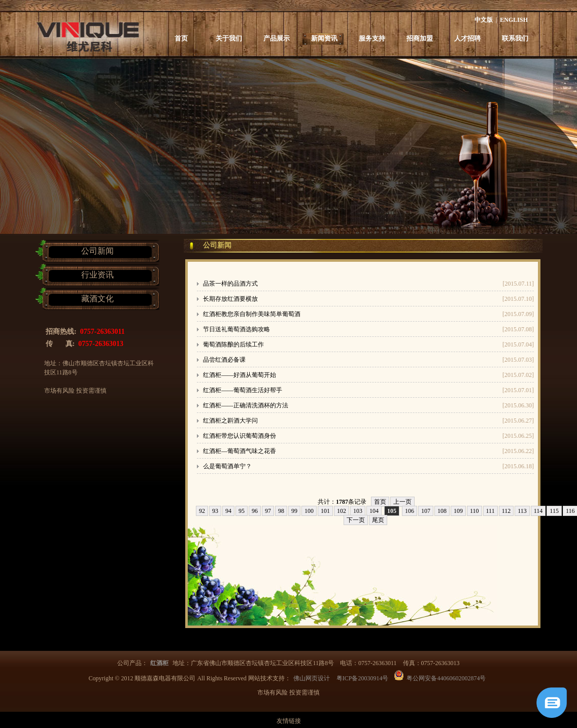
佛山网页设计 (312, 678)
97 (268, 511)
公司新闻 (97, 251)
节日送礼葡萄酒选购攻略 (236, 329)
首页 (181, 38)
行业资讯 (97, 275)
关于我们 (229, 38)
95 (242, 511)
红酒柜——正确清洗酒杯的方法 (246, 405)
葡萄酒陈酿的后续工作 (233, 344)
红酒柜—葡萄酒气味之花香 (240, 451)
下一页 (356, 520)
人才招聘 (467, 38)
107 (426, 511)
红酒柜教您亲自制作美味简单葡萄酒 (252, 314)
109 (458, 511)
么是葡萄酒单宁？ (227, 466)
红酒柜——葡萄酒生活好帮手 (243, 390)
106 (410, 511)
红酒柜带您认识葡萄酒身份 (240, 436)
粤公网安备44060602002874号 (446, 678)
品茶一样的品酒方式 (230, 284)
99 (294, 511)
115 (554, 511)
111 (490, 511)
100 (309, 511)
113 (522, 511)
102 (342, 511)
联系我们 (515, 38)
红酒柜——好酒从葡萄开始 (240, 375)
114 (538, 511)
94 (228, 511)
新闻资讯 (324, 38)
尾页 (378, 520)
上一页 (402, 502)
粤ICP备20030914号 (363, 678)
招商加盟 (420, 38)
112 (506, 511)
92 (202, 511)
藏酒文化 (97, 299)
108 (442, 511)
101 (325, 511)
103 (358, 511)
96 (255, 511)
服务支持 (372, 38)
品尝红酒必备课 (224, 360)
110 (474, 511)
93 (215, 511)
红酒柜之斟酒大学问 (230, 421)
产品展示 (277, 38)
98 (281, 511)
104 (374, 511)
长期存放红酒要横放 (230, 299)
